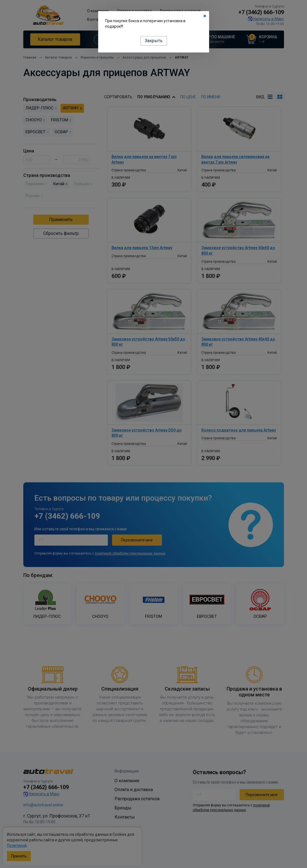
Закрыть (154, 41)
